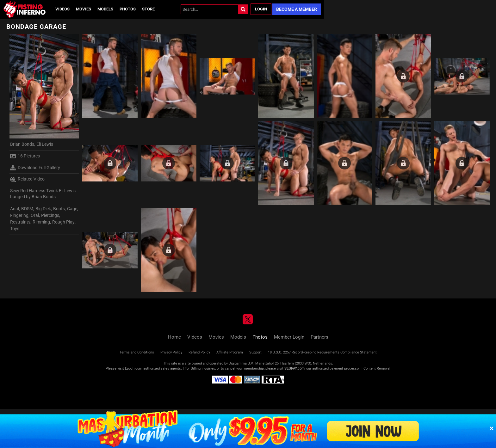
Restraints (20, 222)
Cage (72, 209)
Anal (15, 209)
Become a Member (297, 9)
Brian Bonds (22, 144)
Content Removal (377, 368)
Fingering (19, 215)
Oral (35, 215)
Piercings (50, 215)
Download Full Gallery (35, 168)
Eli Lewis (45, 144)
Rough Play (63, 222)
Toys (15, 229)
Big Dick (43, 209)
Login (261, 9)
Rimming (41, 222)
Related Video (27, 179)
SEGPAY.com (294, 368)
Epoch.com (134, 368)
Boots (59, 209)
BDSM (27, 209)
